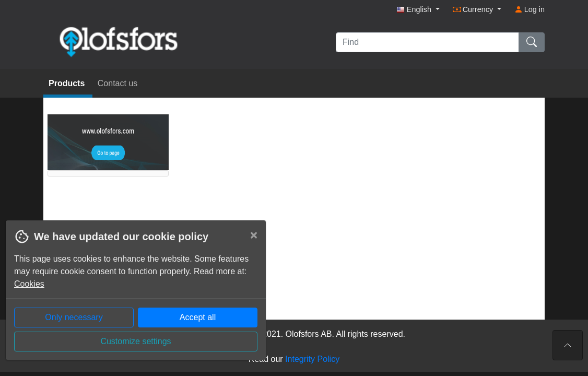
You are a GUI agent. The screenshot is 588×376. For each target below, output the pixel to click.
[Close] (254, 235)
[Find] (427, 42)
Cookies (29, 284)
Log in (530, 9)
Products (68, 83)
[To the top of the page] (568, 345)
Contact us (117, 83)
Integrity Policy (312, 359)
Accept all (198, 317)
